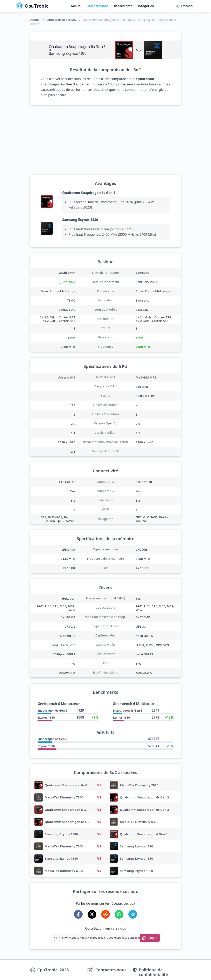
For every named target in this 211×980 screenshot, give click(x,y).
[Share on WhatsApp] (119, 914)
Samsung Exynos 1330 (137, 858)
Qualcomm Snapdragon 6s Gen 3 (89, 193)
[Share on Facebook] (78, 914)
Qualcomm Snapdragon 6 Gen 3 (69, 810)
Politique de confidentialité (154, 972)
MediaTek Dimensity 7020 (139, 785)
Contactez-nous (111, 970)
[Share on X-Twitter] (92, 914)
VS (99, 785)
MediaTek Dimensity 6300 (139, 822)
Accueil (77, 6)
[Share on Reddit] (105, 914)
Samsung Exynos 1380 (80, 220)
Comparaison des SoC (62, 20)
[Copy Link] (150, 938)
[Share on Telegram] (133, 914)
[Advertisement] (105, 140)
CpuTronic (32, 6)
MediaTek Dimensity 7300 (64, 797)
